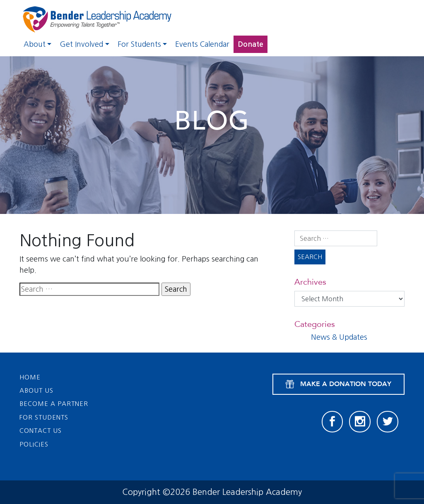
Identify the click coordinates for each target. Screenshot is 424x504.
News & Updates (339, 337)
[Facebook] (332, 422)
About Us (36, 390)
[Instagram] (360, 422)
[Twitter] (388, 422)
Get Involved (81, 44)
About (35, 44)
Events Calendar (202, 44)
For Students (139, 44)
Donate (251, 44)
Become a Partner (54, 404)
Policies (34, 444)
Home (30, 377)
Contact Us (41, 431)
